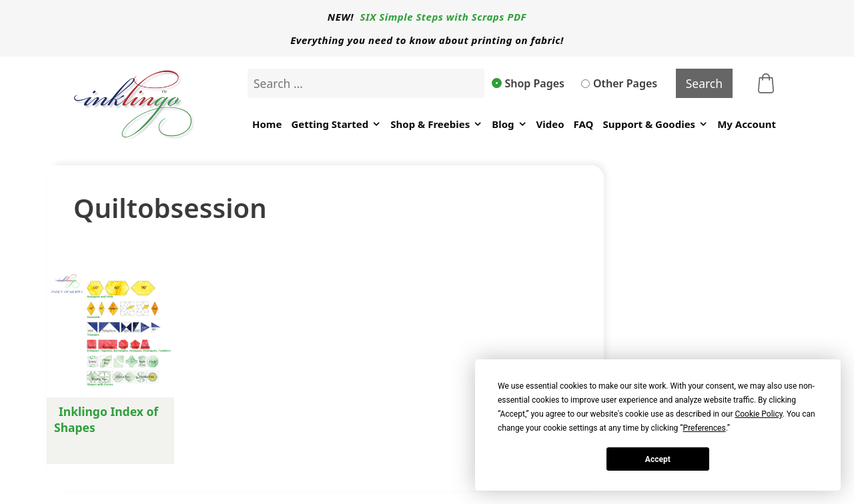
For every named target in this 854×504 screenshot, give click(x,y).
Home (267, 124)
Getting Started (336, 124)
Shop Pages (528, 83)
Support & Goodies (655, 124)
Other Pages (619, 83)
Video (550, 124)
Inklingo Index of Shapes (106, 419)
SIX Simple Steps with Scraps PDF (444, 17)
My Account (747, 124)
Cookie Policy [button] (758, 414)
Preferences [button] (705, 428)
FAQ (584, 124)
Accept (658, 459)
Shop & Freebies (436, 124)
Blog (509, 124)
